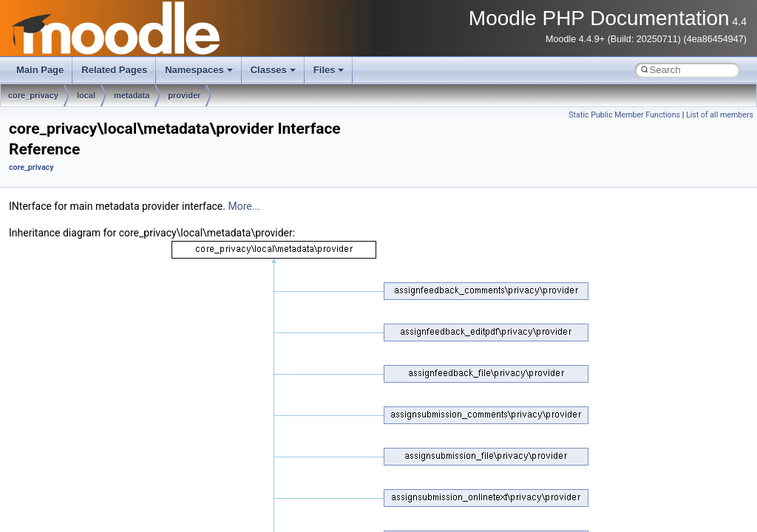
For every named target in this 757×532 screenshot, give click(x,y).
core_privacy (33, 95)
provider (184, 95)
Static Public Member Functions (624, 115)
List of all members (720, 115)
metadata (132, 95)
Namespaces (199, 70)
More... (244, 206)
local (86, 95)
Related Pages (114, 70)
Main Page (40, 70)
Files (329, 70)
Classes (273, 70)
